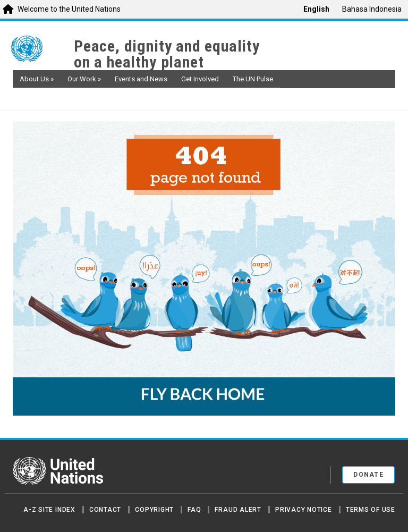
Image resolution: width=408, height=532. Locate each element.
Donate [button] (368, 475)
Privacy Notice (304, 510)
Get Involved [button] (200, 79)
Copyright (154, 510)
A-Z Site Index (49, 510)
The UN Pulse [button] (253, 79)
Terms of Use (371, 510)
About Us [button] (37, 79)
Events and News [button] (141, 79)
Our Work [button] (84, 79)
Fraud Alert (238, 510)
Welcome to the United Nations (69, 9)
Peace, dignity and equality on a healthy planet (167, 54)
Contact (105, 510)
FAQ (194, 510)
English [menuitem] (316, 9)
